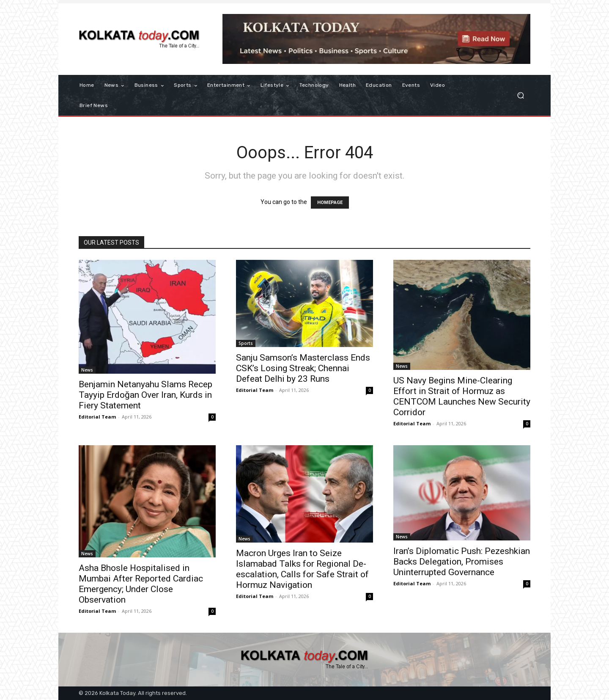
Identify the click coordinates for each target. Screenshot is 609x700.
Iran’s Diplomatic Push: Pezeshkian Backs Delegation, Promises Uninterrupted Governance (462, 562)
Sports (246, 343)
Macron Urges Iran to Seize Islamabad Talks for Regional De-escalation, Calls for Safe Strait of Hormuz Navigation (302, 569)
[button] (520, 95)
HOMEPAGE (330, 203)
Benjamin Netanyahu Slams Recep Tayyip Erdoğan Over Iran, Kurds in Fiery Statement (145, 395)
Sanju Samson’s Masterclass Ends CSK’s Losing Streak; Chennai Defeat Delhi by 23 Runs (303, 368)
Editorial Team (97, 417)
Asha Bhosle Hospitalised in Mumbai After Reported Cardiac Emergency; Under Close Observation (141, 584)
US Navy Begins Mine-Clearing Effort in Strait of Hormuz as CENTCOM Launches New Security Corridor (462, 396)
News (87, 370)
